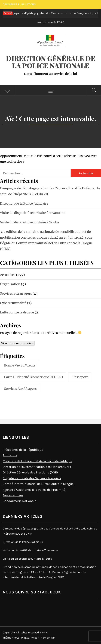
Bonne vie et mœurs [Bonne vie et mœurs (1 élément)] (20, 365)
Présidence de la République (23, 450)
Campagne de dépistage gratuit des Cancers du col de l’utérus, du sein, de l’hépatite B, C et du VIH (50, 531)
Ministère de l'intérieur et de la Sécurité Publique (37, 461)
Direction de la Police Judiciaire (24, 203)
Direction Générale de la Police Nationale (51, 62)
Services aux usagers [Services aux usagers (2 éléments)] (20, 389)
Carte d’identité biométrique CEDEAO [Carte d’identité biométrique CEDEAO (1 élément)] (33, 377)
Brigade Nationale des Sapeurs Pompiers (32, 478)
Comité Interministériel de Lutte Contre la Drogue (38, 484)
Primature (10, 455)
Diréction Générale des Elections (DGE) (30, 472)
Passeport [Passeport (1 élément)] (80, 377)
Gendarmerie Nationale (19, 501)
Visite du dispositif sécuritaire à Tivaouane (33, 213)
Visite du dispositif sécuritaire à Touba (29, 222)
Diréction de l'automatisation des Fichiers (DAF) (37, 467)
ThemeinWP (47, 638)
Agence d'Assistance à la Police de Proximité (34, 490)
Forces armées (13, 495)
